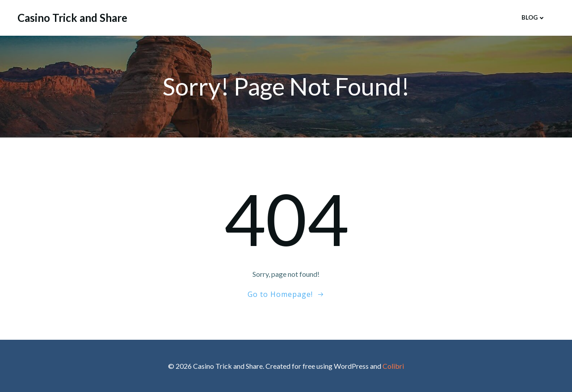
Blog (534, 17)
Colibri (393, 366)
